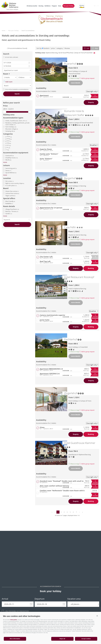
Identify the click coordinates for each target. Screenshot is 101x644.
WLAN (8, 160)
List (86, 48)
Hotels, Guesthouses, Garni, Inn (16, 121)
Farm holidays (11, 127)
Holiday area (9, 115)
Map (95, 48)
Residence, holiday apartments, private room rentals (17, 124)
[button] (97, 616)
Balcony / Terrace (12, 211)
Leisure (6, 165)
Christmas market (32, 6)
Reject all (62, 639)
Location (7, 178)
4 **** (8, 141)
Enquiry (91, 102)
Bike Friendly (10, 201)
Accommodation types (13, 118)
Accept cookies (86, 639)
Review (67, 48)
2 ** (8, 148)
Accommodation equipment (16, 153)
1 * (7, 150)
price (53, 48)
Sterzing (41, 6)
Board (6, 188)
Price (5, 106)
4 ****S (9, 139)
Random (46, 48)
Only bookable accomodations (17, 611)
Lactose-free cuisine (12, 193)
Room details (9, 206)
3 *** (8, 145)
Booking (91, 268)
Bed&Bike (9, 203)
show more (67, 97)
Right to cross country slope (15, 183)
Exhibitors (48, 6)
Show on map (74, 78)
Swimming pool (11, 168)
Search (17, 94)
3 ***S (8, 143)
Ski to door (9, 181)
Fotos (60, 6)
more (5, 216)
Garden (9, 214)
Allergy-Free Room (12, 209)
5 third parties (13, 620)
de (95, 6)
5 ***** (9, 137)
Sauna (8, 170)
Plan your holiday (68, 6)
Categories (8, 134)
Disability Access (12, 158)
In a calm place (11, 185)
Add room (8, 82)
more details (76, 83)
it (98, 6)
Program (54, 6)
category (60, 48)
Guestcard (10, 156)
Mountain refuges (12, 129)
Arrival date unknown (12, 57)
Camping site (10, 131)
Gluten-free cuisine (12, 191)
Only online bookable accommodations (17, 89)
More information (15, 639)
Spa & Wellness (11, 173)
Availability (41, 88)
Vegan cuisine (10, 196)
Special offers (9, 198)
